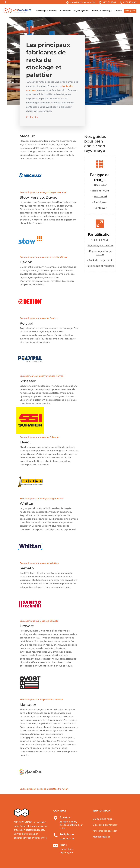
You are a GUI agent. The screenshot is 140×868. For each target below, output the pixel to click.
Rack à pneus (100, 240)
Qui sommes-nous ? (103, 819)
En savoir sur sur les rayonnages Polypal (42, 376)
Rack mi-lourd (100, 191)
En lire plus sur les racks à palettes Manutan (44, 789)
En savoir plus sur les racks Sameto (39, 621)
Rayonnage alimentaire (100, 266)
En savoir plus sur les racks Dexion (39, 318)
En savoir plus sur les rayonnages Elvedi (42, 498)
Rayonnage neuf (81, 11)
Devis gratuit (130, 11)
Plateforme (100, 202)
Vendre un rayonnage (102, 11)
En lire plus (33, 118)
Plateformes (65, 11)
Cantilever (100, 208)
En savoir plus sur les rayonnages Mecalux (43, 192)
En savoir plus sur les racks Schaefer (40, 437)
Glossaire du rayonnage (105, 825)
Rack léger (100, 185)
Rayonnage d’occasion (46, 11)
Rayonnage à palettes (100, 245)
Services (118, 11)
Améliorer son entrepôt (105, 831)
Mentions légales (102, 837)
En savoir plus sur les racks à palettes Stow (43, 257)
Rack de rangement (100, 260)
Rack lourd (100, 196)
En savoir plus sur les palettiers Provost (41, 700)
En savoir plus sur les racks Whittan (39, 563)
